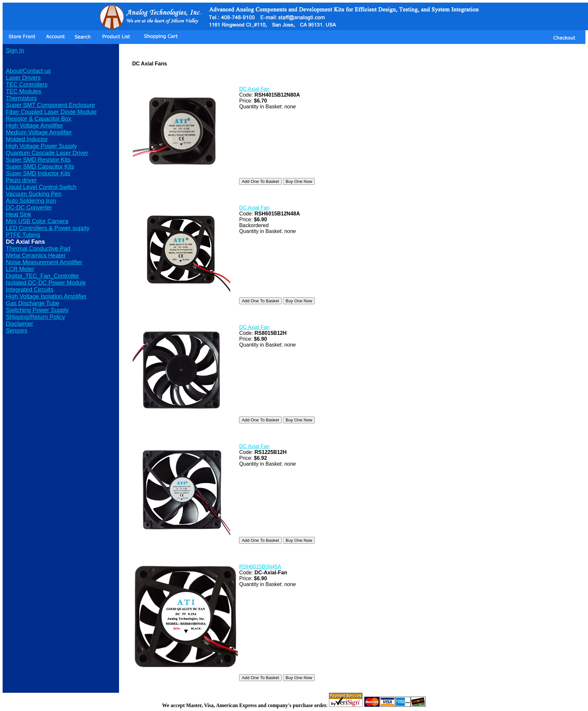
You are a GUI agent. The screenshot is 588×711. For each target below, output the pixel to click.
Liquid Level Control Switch (41, 187)
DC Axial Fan (254, 89)
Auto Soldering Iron (31, 201)
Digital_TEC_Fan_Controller (42, 276)
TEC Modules (24, 91)
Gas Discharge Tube (33, 303)
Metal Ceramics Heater (36, 255)
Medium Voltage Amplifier (39, 132)
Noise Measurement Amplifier (44, 262)
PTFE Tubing (23, 235)
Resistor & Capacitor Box (39, 119)
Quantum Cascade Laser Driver (47, 153)
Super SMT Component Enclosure (50, 105)
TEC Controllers (27, 85)
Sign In (15, 50)
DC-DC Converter (29, 208)
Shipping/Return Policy (35, 317)
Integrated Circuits (30, 290)
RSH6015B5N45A (260, 567)
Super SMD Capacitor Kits (40, 167)
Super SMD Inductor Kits (38, 173)
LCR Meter (20, 269)
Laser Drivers (23, 78)
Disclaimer (20, 324)
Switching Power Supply (37, 310)
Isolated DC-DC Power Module (46, 283)
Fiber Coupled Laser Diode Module (51, 112)
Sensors (17, 331)
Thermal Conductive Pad (38, 249)
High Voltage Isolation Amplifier (46, 296)
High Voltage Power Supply (41, 146)
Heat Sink (19, 214)
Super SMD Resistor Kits (38, 160)
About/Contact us (28, 71)
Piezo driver (21, 180)
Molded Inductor (27, 139)
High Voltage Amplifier (34, 126)
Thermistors (21, 98)
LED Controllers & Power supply (48, 228)
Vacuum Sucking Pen (34, 194)
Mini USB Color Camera (37, 221)
